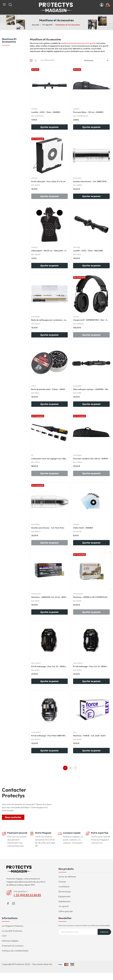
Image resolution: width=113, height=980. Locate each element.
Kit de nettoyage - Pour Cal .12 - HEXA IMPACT (91, 666)
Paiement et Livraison (13, 946)
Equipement (64, 896)
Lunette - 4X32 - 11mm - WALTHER (88, 251)
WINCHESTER (36, 594)
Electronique (65, 891)
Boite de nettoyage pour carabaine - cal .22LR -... (50, 320)
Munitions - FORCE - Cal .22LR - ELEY (89, 736)
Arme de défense (67, 877)
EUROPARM (77, 178)
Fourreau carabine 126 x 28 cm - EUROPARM (91, 459)
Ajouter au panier (50, 127)
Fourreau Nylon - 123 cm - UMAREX (88, 112)
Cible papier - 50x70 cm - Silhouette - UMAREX (50, 251)
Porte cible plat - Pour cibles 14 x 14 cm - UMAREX (50, 181)
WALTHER (77, 247)
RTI (32, 455)
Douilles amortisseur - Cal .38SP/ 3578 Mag (91, 181)
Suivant (76, 768)
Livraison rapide (72, 833)
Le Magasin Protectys (13, 926)
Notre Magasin (43, 833)
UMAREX (34, 109)
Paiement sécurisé (17, 833)
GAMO (34, 386)
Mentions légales (10, 941)
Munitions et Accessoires (9, 41)
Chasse (62, 882)
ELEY (75, 732)
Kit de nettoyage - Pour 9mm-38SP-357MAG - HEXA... (50, 736)
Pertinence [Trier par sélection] (97, 60)
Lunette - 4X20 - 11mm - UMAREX (46, 112)
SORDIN (76, 317)
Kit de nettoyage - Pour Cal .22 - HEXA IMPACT (50, 666)
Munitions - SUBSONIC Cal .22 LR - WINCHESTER (50, 597)
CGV (4, 936)
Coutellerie (64, 886)
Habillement (64, 901)
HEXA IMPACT (36, 663)
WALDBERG (77, 386)
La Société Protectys (12, 931)
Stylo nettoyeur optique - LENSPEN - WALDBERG (91, 389)
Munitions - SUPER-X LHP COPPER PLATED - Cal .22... (91, 597)
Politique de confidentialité (15, 951)
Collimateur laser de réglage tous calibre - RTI (50, 459)
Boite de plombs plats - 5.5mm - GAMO (48, 389)
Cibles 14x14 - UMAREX (83, 528)
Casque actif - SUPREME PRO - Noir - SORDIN (91, 320)
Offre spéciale (66, 911)
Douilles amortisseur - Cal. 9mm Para (48, 528)
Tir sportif (63, 906)
